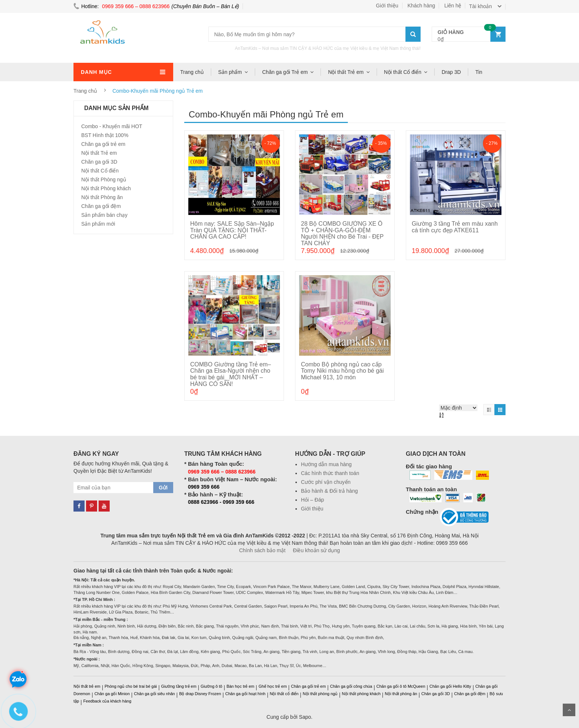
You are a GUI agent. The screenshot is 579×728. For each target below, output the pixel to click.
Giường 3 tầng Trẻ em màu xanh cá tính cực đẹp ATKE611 (455, 227)
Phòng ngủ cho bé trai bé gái (131, 686)
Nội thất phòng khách (361, 694)
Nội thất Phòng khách (106, 188)
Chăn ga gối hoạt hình (245, 694)
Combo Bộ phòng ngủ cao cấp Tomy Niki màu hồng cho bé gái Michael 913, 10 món (342, 371)
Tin (479, 72)
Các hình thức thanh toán (330, 473)
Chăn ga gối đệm (101, 206)
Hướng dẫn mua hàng (326, 464)
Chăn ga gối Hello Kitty (450, 686)
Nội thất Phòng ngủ (104, 180)
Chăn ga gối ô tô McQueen (401, 686)
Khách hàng (422, 6)
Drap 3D (451, 72)
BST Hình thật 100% (105, 135)
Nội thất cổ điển (284, 694)
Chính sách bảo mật (262, 550)
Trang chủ (192, 72)
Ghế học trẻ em (273, 686)
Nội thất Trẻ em (346, 72)
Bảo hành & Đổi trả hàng (329, 491)
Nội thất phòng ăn (401, 694)
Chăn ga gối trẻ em (103, 144)
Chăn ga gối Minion (112, 694)
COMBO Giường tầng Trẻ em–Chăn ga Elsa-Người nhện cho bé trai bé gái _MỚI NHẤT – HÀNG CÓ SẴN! (231, 374)
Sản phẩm (230, 72)
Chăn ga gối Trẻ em (285, 72)
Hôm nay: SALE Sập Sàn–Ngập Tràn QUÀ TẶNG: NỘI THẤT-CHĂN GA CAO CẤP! (232, 230)
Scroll (569, 710)
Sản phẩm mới (98, 224)
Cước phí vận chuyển (326, 482)
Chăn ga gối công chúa (351, 686)
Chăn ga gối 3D (99, 162)
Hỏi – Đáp (312, 500)
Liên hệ (453, 6)
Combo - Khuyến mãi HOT (112, 126)
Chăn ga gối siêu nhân (155, 694)
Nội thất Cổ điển (403, 72)
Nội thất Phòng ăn (102, 197)
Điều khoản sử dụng (316, 550)
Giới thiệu (387, 6)
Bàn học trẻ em (240, 686)
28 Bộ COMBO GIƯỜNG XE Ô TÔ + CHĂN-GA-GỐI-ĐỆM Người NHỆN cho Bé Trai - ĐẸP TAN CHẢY (342, 233)
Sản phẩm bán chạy (104, 215)
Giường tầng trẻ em (179, 686)
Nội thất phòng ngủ (320, 694)
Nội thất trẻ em (87, 686)
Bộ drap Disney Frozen (200, 694)
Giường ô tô (211, 686)
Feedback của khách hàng (107, 701)
